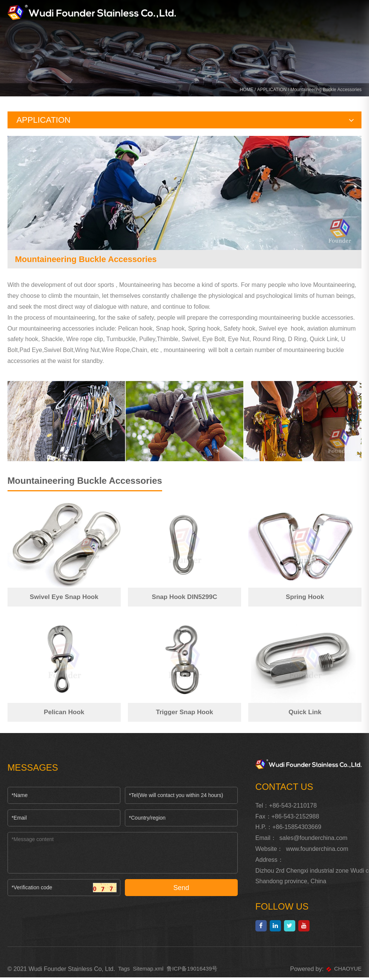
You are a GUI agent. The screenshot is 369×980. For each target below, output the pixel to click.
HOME (246, 91)
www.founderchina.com (317, 851)
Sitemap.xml (150, 972)
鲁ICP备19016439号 (197, 972)
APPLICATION (272, 91)
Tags (125, 972)
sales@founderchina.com (314, 841)
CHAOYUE (343, 972)
